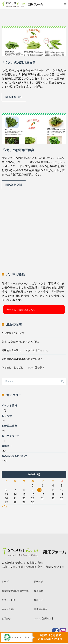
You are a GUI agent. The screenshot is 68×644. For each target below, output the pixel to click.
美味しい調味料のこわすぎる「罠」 (21, 342)
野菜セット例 (8, 600)
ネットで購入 (8, 609)
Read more (14, 97)
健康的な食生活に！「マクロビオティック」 (26, 350)
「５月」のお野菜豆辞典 (19, 62)
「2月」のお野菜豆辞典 (18, 150)
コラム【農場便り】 (44, 618)
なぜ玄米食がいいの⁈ (13, 333)
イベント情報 (9, 405)
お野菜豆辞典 (9, 426)
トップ (5, 581)
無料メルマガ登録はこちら (21, 310)
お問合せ (6, 618)
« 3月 (5, 506)
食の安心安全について (15, 456)
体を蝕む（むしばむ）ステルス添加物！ (23, 367)
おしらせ (7, 416)
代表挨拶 (38, 581)
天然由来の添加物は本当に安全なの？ (22, 359)
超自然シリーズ (11, 436)
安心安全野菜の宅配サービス (16, 591)
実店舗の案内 (41, 609)
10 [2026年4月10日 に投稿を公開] (39, 490)
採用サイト (40, 600)
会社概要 (38, 591)
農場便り (7, 446)
